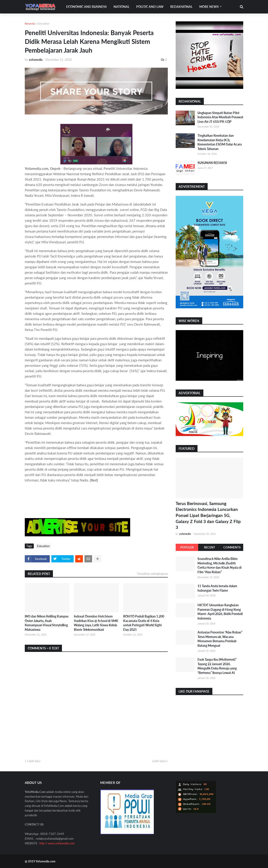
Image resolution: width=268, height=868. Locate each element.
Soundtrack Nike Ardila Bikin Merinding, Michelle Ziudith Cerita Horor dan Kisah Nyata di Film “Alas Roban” (220, 565)
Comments (232, 547)
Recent (210, 547)
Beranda (30, 23)
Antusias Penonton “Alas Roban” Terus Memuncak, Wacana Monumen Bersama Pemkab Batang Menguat (220, 639)
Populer (187, 547)
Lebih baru (34, 761)
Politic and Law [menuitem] (150, 7)
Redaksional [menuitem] (181, 7)
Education (43, 23)
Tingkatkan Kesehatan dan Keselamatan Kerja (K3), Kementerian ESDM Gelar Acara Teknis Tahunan (220, 142)
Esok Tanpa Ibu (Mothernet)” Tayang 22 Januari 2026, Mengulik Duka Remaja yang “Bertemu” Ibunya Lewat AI (217, 666)
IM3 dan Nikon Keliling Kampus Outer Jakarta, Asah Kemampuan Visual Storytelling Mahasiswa (47, 623)
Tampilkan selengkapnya (152, 574)
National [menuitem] (122, 7)
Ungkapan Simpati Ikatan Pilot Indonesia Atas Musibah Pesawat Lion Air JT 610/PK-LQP (220, 117)
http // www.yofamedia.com (57, 843)
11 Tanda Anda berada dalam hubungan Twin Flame (217, 588)
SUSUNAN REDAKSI (212, 163)
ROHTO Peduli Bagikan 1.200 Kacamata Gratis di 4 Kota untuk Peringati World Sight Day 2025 (144, 623)
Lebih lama (159, 761)
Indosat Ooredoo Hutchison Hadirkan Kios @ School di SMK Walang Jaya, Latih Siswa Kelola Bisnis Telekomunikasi (96, 623)
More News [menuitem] (209, 7)
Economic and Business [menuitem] (86, 7)
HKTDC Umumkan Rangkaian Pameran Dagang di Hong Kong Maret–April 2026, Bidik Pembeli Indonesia (220, 612)
